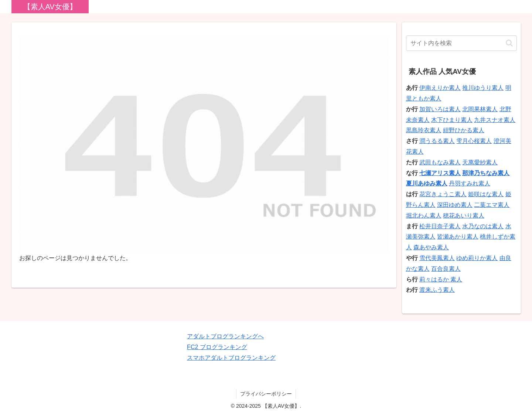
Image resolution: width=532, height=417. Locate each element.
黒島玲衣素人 (424, 130)
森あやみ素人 (431, 247)
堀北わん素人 (424, 216)
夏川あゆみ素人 (427, 183)
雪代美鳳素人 (437, 258)
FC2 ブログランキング (217, 347)
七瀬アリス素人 (440, 173)
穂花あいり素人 (464, 216)
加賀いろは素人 (440, 109)
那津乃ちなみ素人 (486, 173)
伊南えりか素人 (440, 88)
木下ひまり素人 (452, 120)
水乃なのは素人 (483, 226)
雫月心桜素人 (474, 141)
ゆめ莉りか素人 (477, 258)
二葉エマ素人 (492, 205)
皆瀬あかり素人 (458, 237)
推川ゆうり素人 (483, 88)
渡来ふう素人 (437, 290)
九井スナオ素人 (495, 120)
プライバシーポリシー (266, 394)
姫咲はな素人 (486, 194)
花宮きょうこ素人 (443, 194)
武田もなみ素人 (440, 162)
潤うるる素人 (437, 141)
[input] (461, 43)
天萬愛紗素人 (480, 162)
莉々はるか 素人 (441, 279)
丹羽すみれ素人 (470, 183)
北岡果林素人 (480, 109)
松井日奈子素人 (440, 226)
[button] (509, 43)
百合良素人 (446, 269)
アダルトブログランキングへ (225, 336)
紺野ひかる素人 (464, 130)
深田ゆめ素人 (455, 205)
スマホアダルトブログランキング (231, 358)
